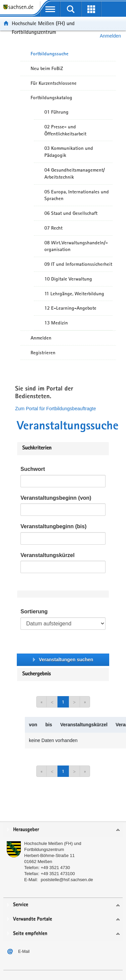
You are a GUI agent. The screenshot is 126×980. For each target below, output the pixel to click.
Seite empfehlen (30, 934)
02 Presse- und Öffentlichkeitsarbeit (65, 130)
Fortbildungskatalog (51, 98)
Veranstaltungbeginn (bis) (53, 526)
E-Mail (24, 952)
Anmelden (41, 338)
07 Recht (53, 228)
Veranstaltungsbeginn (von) (56, 498)
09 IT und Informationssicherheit (78, 264)
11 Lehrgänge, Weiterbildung (74, 294)
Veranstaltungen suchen (66, 660)
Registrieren (43, 353)
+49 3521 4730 (55, 868)
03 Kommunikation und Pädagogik (69, 152)
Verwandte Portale (33, 919)
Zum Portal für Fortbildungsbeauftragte (55, 409)
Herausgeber (26, 830)
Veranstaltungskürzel (48, 555)
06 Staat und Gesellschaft (71, 213)
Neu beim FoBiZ (47, 68)
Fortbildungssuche (50, 54)
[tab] (63, 830)
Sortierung (34, 611)
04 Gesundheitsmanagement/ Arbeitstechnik (75, 173)
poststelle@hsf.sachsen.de (67, 880)
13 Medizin (56, 323)
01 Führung (56, 112)
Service (21, 905)
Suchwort (33, 469)
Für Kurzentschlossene (54, 83)
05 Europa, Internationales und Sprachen (77, 195)
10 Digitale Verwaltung (68, 279)
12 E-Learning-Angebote (70, 308)
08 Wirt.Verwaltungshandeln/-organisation (76, 246)
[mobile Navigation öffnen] (50, 9)
